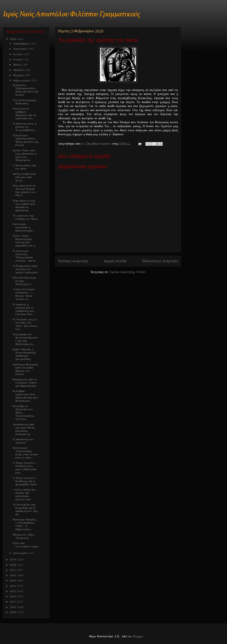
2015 (13, 581)
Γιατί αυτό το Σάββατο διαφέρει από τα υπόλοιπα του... (25, 113)
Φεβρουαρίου (22, 81)
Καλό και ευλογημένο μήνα (25, 545)
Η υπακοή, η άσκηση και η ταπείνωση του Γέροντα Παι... (23, 309)
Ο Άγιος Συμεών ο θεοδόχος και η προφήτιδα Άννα (25, 481)
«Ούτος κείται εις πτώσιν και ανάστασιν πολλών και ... (24, 494)
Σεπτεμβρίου (22, 44)
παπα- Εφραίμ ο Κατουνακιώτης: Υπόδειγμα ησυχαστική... (24, 354)
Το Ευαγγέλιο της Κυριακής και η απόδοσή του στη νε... (25, 509)
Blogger (138, 636)
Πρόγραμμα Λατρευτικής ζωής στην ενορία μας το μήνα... (25, 453)
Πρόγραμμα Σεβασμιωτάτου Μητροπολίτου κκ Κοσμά (25, 140)
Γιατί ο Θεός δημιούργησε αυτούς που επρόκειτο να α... (25, 241)
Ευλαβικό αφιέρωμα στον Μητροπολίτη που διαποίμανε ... (25, 396)
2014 (13, 586)
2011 (13, 602)
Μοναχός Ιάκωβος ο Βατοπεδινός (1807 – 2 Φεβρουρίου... (24, 524)
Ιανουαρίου (21, 553)
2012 (13, 596)
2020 (13, 39)
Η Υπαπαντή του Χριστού (23, 441)
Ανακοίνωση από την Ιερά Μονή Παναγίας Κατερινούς (24, 429)
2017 (13, 570)
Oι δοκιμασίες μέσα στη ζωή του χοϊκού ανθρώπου (25, 269)
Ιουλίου (18, 54)
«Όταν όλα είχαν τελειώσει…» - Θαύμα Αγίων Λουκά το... (23, 294)
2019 (13, 560)
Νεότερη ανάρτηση (73, 261)
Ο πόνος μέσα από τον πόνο (24, 167)
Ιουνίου (18, 59)
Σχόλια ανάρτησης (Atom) (128, 272)
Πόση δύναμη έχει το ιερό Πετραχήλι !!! (24, 281)
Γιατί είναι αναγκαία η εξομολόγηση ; (23, 227)
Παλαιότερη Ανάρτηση (160, 261)
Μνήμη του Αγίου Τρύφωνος (24, 536)
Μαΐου (18, 65)
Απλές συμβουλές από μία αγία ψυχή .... (24, 177)
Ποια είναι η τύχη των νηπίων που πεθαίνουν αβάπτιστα (24, 206)
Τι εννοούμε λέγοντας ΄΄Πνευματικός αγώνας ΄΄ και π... (25, 256)
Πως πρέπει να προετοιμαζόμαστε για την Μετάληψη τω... (25, 339)
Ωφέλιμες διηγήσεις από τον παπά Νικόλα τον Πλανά (25, 369)
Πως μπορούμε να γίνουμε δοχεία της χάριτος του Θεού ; (24, 190)
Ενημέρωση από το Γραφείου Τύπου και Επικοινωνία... (25, 383)
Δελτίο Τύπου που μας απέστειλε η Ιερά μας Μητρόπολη (25, 155)
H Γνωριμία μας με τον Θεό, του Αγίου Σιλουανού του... (25, 324)
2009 (14, 612)
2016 (13, 575)
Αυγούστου (21, 49)
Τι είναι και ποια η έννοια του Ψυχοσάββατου (25, 127)
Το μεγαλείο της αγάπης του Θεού (25, 217)
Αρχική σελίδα (115, 261)
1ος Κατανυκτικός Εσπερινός (24, 102)
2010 (13, 607)
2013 (13, 591)
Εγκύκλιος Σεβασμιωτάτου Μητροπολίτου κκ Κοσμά (25, 90)
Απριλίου (19, 70)
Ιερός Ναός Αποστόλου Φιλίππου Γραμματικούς (71, 15)
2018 (13, 565)
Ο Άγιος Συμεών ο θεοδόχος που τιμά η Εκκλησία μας (25, 468)
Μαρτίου (19, 75)
